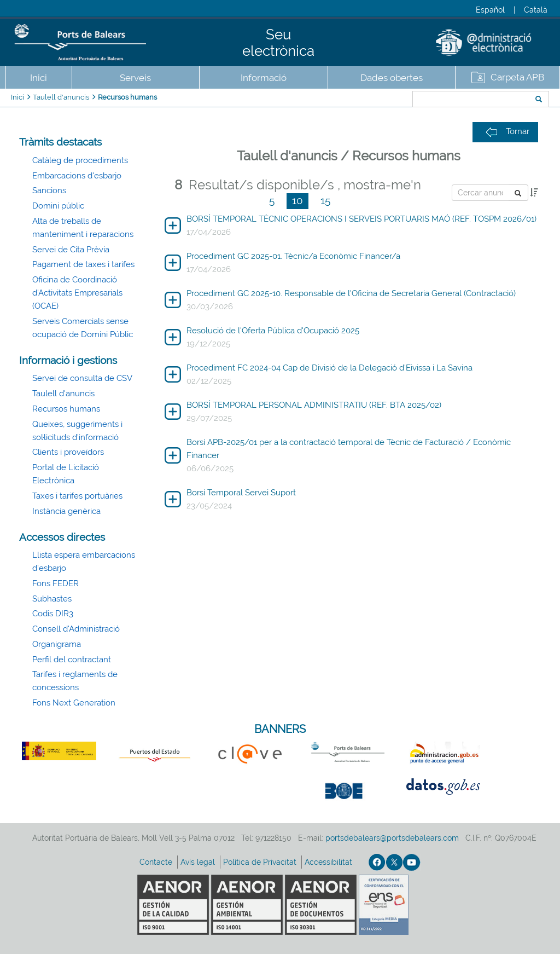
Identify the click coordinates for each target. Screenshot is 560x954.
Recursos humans (127, 97)
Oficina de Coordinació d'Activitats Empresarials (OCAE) (77, 293)
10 (297, 200)
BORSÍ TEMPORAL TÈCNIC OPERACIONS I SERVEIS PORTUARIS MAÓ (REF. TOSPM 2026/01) (361, 219)
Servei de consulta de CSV (82, 378)
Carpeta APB (517, 77)
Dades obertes (392, 78)
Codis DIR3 (53, 614)
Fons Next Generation (74, 703)
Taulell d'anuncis (61, 97)
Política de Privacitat (261, 862)
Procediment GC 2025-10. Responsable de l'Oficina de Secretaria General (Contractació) (351, 293)
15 (325, 200)
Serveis (135, 78)
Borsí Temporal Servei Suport (241, 493)
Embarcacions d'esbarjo (77, 176)
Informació (264, 78)
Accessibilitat (329, 862)
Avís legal (199, 862)
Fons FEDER (56, 583)
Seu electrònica (278, 43)
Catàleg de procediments (80, 160)
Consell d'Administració (76, 629)
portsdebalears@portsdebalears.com (392, 838)
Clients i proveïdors (68, 452)
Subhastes (52, 599)
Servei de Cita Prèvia (71, 250)
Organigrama (57, 644)
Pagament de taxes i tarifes (83, 264)
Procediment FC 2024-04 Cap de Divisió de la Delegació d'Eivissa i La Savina (329, 368)
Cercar (375, 100)
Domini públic (58, 206)
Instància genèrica (66, 511)
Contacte (157, 862)
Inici (39, 78)
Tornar (507, 132)
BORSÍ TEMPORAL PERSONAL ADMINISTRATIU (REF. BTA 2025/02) (314, 405)
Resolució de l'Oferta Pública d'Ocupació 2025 (273, 331)
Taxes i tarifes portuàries (77, 496)
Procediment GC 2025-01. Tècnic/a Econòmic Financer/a (293, 256)
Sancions (49, 190)
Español (490, 10)
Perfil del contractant (72, 660)
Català (536, 10)
